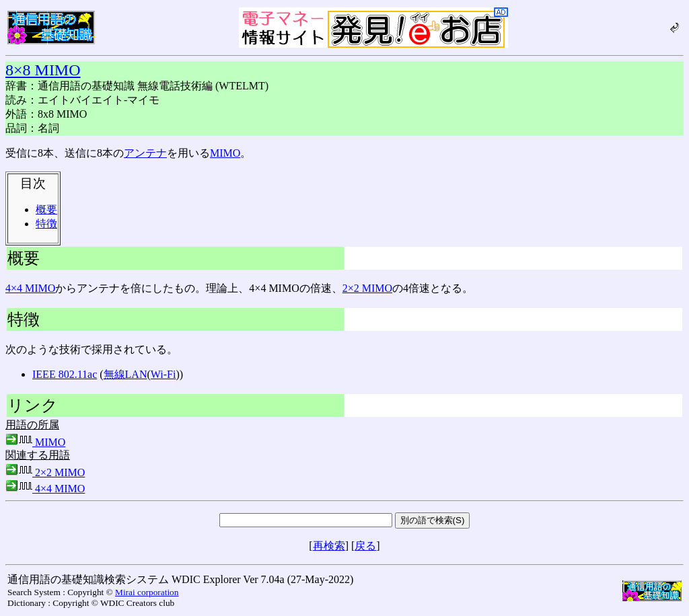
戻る (365, 546)
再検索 (329, 546)
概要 (46, 209)
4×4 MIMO (30, 288)
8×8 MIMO (43, 70)
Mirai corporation (147, 592)
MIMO (225, 153)
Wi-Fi (164, 374)
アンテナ (145, 153)
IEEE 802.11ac (65, 374)
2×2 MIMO (367, 288)
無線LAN (125, 374)
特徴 (46, 224)
